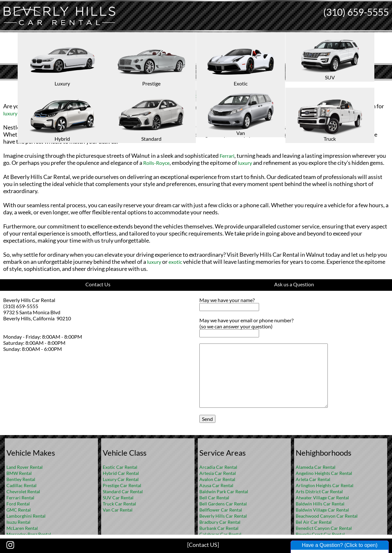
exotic (35, 113)
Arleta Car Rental (313, 479)
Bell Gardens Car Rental (223, 504)
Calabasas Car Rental (220, 534)
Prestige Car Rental (122, 485)
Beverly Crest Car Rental (320, 534)
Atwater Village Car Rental (322, 498)
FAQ (205, 85)
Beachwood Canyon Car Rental (327, 516)
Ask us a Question (294, 284)
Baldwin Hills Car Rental (320, 504)
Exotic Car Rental (120, 467)
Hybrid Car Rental (121, 473)
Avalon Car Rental (217, 479)
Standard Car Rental (123, 491)
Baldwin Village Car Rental (322, 510)
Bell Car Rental (214, 498)
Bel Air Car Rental (314, 522)
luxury (10, 113)
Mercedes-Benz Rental (29, 534)
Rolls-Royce (156, 163)
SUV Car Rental (118, 498)
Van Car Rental (118, 510)
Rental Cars (185, 96)
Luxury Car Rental (121, 479)
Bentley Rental (21, 479)
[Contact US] (203, 545)
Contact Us (98, 284)
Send (207, 419)
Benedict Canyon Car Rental (324, 528)
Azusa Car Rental (216, 485)
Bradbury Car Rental (220, 522)
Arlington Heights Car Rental (325, 485)
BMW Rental (19, 473)
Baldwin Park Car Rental (224, 491)
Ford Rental (18, 504)
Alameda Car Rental (316, 467)
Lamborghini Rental (26, 516)
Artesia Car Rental (218, 473)
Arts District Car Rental (319, 491)
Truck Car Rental (119, 504)
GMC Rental (19, 510)
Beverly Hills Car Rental (223, 516)
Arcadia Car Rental (218, 467)
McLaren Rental (22, 528)
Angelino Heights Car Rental (324, 473)
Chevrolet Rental (23, 491)
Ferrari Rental (20, 498)
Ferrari (227, 156)
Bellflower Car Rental (221, 510)
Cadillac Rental (22, 485)
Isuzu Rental (18, 522)
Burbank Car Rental (219, 528)
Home (189, 85)
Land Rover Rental (25, 467)
